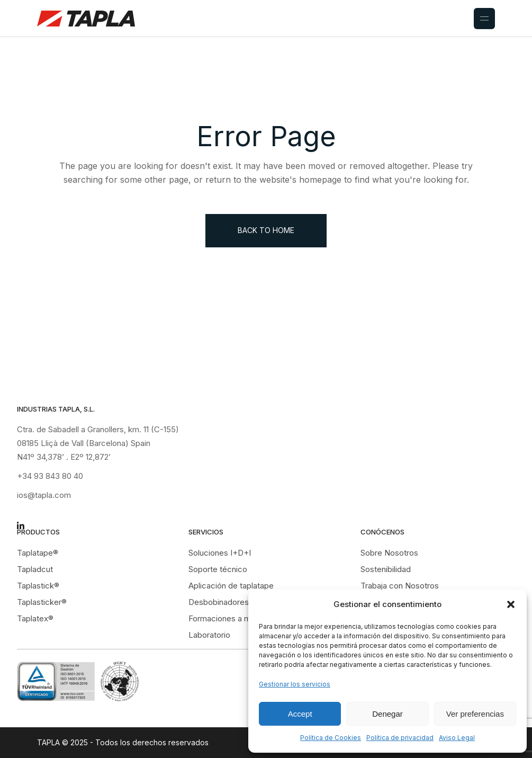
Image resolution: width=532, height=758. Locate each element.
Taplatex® (35, 618)
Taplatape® (38, 553)
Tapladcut (35, 569)
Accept (300, 714)
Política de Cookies (331, 738)
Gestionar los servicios (295, 684)
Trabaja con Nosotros (400, 586)
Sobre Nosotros (389, 553)
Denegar (387, 714)
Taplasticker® (42, 602)
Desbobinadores (219, 602)
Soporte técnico (218, 569)
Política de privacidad (400, 738)
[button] (511, 604)
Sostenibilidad (386, 569)
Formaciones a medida (230, 618)
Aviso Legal (457, 738)
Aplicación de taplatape (231, 586)
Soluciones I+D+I (220, 553)
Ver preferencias (475, 714)
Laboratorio (209, 635)
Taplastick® (38, 586)
